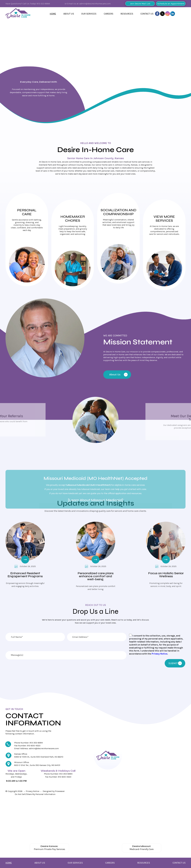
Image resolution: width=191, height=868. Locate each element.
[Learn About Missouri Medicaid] (96, 481)
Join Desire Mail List (140, 4)
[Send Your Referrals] (72, 420)
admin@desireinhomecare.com (95, 4)
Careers (109, 14)
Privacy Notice (159, 654)
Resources (127, 14)
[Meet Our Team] (119, 420)
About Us (69, 14)
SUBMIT (175, 663)
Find (35, 122)
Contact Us (147, 14)
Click (27, 242)
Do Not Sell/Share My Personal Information (35, 794)
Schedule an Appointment (171, 4)
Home (53, 14)
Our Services (89, 14)
